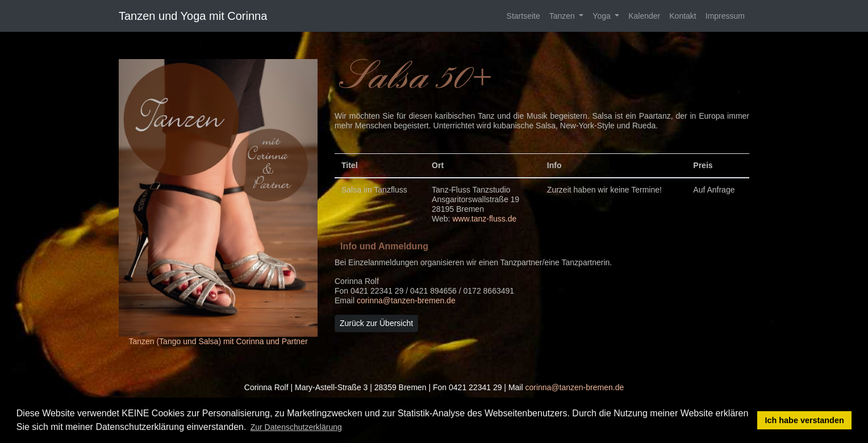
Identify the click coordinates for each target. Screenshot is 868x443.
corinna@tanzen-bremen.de (406, 300)
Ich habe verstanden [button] (805, 420)
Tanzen (563, 16)
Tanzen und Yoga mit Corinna (193, 16)
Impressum (725, 16)
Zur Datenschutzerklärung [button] (296, 427)
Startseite (523, 16)
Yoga (602, 16)
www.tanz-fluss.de (484, 219)
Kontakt (683, 16)
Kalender (644, 16)
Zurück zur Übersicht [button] (376, 323)
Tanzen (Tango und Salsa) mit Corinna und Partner (218, 341)
